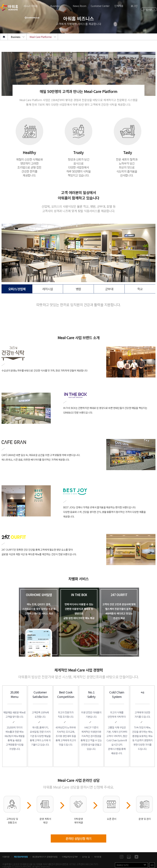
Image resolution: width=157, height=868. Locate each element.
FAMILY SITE (123, 865)
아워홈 (9, 8)
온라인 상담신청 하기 (78, 838)
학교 (140, 289)
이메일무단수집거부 (70, 857)
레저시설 (48, 289)
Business (16, 37)
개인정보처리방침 (21, 857)
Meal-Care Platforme (41, 37)
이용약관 (6, 857)
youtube (137, 857)
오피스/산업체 (17, 289)
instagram (122, 857)
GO (152, 865)
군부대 (109, 289)
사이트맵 (98, 857)
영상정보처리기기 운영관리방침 (45, 857)
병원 (78, 289)
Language (148, 9)
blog (129, 857)
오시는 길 (86, 857)
